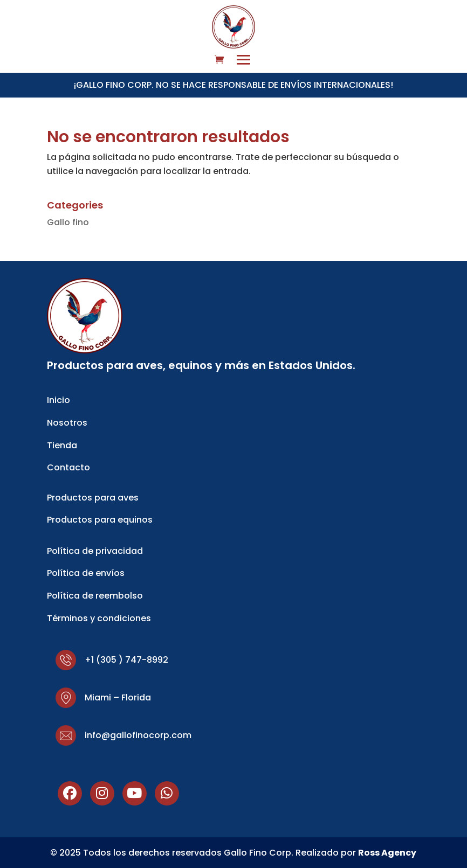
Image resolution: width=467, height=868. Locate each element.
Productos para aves (93, 498)
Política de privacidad (95, 551)
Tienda (62, 445)
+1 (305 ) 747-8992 (126, 660)
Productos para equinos (100, 520)
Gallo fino (68, 222)
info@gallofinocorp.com (138, 735)
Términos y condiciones (99, 618)
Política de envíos (86, 573)
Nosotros (67, 423)
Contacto (68, 467)
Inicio (59, 400)
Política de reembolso (95, 596)
